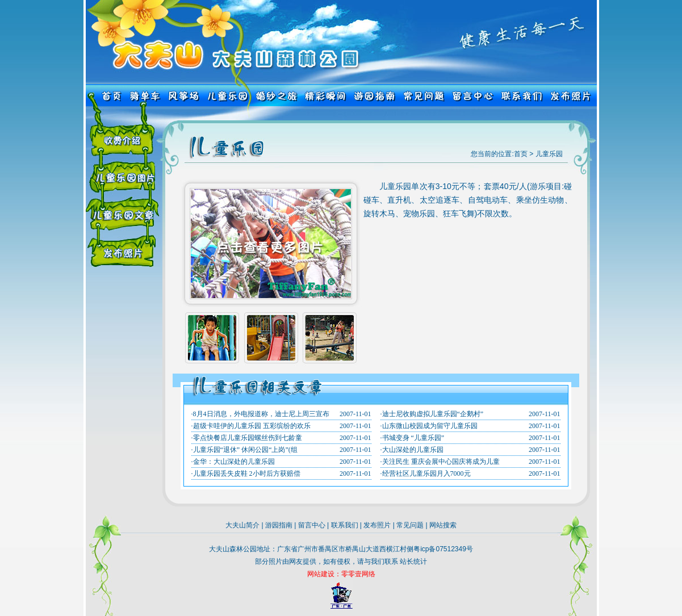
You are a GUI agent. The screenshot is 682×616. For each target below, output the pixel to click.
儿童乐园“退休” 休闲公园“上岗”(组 (245, 450)
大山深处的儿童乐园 (413, 450)
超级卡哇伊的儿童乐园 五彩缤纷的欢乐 (252, 426)
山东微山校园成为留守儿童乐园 (430, 426)
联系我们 (345, 525)
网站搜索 (443, 525)
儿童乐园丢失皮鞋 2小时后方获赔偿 (247, 473)
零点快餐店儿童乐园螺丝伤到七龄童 (248, 438)
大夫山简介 (242, 525)
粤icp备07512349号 (443, 549)
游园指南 (279, 525)
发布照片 (377, 525)
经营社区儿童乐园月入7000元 (426, 473)
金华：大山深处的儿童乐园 (234, 462)
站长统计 (413, 561)
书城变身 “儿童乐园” (413, 438)
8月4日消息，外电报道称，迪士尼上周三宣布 (261, 414)
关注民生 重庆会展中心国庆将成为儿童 (441, 462)
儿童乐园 (549, 154)
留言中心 (312, 525)
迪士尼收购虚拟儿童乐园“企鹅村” (433, 414)
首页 (521, 154)
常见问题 (410, 525)
